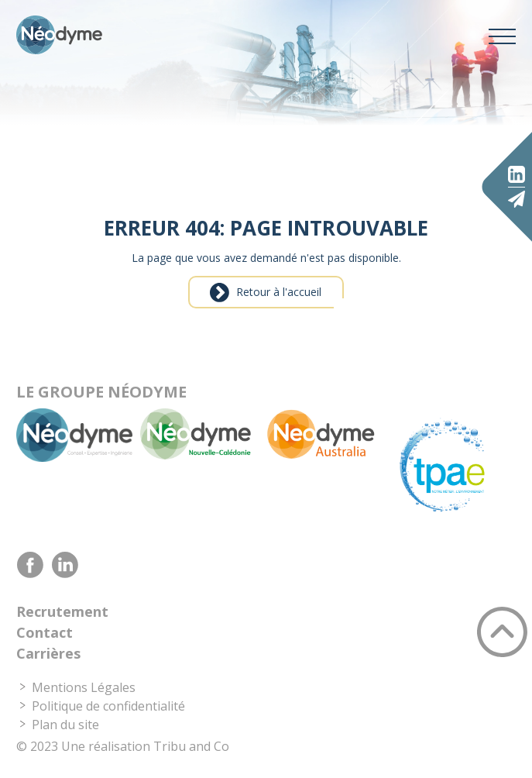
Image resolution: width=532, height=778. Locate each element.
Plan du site (65, 725)
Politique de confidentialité (108, 706)
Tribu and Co (191, 746)
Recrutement (62, 611)
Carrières (48, 653)
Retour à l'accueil (279, 292)
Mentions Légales (84, 687)
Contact (45, 632)
